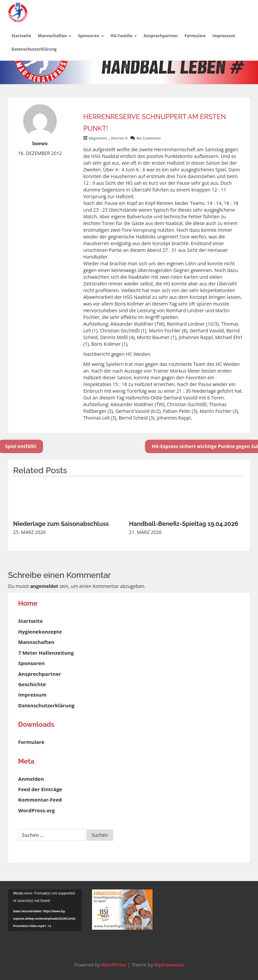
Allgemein (98, 138)
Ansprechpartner (161, 36)
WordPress (114, 965)
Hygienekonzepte (40, 632)
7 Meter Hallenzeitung (46, 653)
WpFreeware (169, 965)
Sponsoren (91, 36)
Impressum (224, 36)
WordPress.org (36, 810)
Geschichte (32, 684)
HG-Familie (124, 36)
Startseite (21, 36)
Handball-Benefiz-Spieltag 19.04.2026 (184, 524)
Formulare (195, 36)
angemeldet (44, 586)
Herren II (119, 138)
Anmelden (31, 779)
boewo (40, 144)
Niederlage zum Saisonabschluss (61, 524)
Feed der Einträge (40, 789)
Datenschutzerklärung (34, 49)
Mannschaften (55, 36)
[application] (45, 910)
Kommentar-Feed (40, 800)
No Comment (149, 138)
